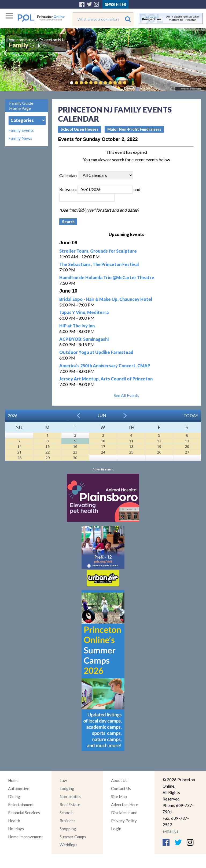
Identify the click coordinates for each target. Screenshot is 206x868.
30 (75, 458)
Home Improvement (25, 837)
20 (187, 446)
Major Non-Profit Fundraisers (134, 129)
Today (191, 415)
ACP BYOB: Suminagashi (84, 339)
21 (19, 452)
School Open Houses (80, 129)
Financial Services (24, 813)
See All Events (126, 395)
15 (47, 446)
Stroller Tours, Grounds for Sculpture (98, 251)
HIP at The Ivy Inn (77, 326)
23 (75, 452)
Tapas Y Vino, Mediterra (84, 312)
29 (47, 458)
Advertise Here (125, 805)
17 (103, 446)
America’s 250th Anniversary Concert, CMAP (105, 366)
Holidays (16, 829)
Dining (14, 796)
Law (63, 780)
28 (19, 458)
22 (47, 452)
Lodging (67, 788)
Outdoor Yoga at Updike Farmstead (96, 352)
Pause (133, 83)
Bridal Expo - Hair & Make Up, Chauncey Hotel (106, 299)
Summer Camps (73, 837)
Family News (20, 138)
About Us (119, 780)
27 (187, 452)
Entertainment (21, 805)
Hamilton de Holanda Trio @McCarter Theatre (107, 277)
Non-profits (70, 796)
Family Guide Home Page (21, 106)
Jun (102, 415)
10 (103, 441)
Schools (67, 813)
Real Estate (70, 805)
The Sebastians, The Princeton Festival (99, 264)
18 (131, 446)
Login (116, 829)
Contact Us (121, 788)
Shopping (68, 829)
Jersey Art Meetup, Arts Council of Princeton (106, 379)
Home (13, 780)
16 (75, 446)
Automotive (19, 788)
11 (131, 441)
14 (19, 446)
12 (159, 441)
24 (103, 452)
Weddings (69, 845)
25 (131, 452)
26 (159, 452)
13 (187, 441)
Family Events (21, 130)
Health (14, 821)
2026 (13, 415)
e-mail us (170, 831)
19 (159, 446)
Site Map (119, 796)
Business (67, 821)
